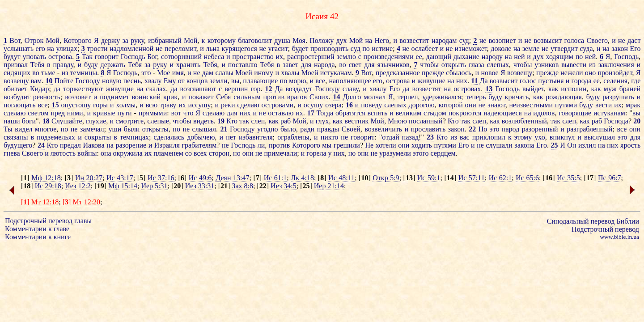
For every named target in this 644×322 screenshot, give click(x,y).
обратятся (350, 113)
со (189, 153)
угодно (267, 129)
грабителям (199, 145)
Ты (8, 129)
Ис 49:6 (200, 178)
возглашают (198, 89)
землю (346, 57)
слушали (499, 145)
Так (87, 57)
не (483, 40)
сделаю (248, 105)
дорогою (422, 105)
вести (604, 105)
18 (46, 121)
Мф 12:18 (46, 178)
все (320, 81)
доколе (501, 49)
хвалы (290, 73)
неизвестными (531, 105)
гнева (12, 153)
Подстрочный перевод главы (48, 221)
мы (327, 145)
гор (255, 89)
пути (125, 113)
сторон (219, 153)
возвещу (520, 73)
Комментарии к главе (37, 229)
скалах (156, 89)
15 (55, 105)
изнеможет (471, 49)
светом (38, 113)
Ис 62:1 (500, 178)
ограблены (293, 137)
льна (213, 49)
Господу (88, 81)
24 (41, 145)
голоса (574, 40)
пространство (253, 57)
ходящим (560, 57)
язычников (393, 65)
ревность (47, 97)
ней (519, 57)
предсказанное (398, 73)
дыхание (466, 57)
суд (464, 40)
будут (12, 57)
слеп (258, 121)
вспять (377, 113)
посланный (426, 121)
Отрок (34, 40)
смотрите (129, 121)
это (146, 73)
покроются (465, 113)
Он (572, 145)
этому (523, 137)
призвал (16, 65)
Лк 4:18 (302, 178)
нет (231, 137)
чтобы (429, 65)
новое (489, 73)
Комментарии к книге (38, 237)
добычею (201, 137)
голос (528, 81)
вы (235, 81)
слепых (498, 65)
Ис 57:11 (472, 178)
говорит (107, 57)
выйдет (533, 89)
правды (328, 129)
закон (620, 49)
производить (329, 49)
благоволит (255, 40)
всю (152, 105)
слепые (158, 121)
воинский (146, 97)
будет (300, 49)
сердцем (443, 153)
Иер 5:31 (154, 186)
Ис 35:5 (568, 178)
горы (100, 105)
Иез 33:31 (200, 186)
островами (278, 105)
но (65, 129)
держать (113, 65)
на (369, 40)
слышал (204, 129)
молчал (375, 97)
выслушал (600, 137)
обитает (15, 89)
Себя (223, 97)
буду (91, 65)
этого (421, 153)
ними (75, 113)
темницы (84, 73)
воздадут (299, 89)
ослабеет (425, 49)
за (125, 40)
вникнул (562, 137)
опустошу (76, 105)
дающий (439, 57)
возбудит (17, 97)
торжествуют (83, 89)
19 (221, 121)
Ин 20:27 (89, 178)
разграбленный (589, 129)
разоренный (540, 129)
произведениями (389, 57)
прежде (433, 73)
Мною (397, 121)
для (306, 65)
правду (63, 65)
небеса (214, 57)
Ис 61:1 (275, 178)
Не (370, 145)
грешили (347, 145)
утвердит (564, 49)
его (40, 49)
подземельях (56, 137)
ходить (422, 145)
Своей (351, 129)
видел (23, 129)
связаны (16, 137)
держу (110, 40)
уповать (34, 57)
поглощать (20, 105)
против (273, 97)
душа (282, 40)
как (553, 89)
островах (467, 89)
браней (630, 89)
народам (444, 40)
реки (228, 105)
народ (511, 129)
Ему (170, 81)
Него (382, 40)
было (288, 129)
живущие (431, 81)
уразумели (395, 153)
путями (566, 105)
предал (70, 145)
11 (474, 81)
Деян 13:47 (232, 178)
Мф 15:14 (123, 186)
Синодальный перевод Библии (593, 221)
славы (224, 73)
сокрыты (98, 137)
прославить (428, 129)
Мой (53, 40)
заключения (616, 65)
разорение (131, 145)
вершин (236, 89)
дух (341, 40)
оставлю (281, 113)
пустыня (551, 81)
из (592, 65)
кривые (104, 113)
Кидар (39, 89)
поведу (371, 105)
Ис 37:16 (161, 178)
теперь (476, 97)
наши (12, 121)
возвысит (548, 40)
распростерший (311, 57)
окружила (128, 153)
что (189, 113)
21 (224, 129)
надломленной (131, 49)
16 (349, 105)
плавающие (260, 81)
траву (168, 105)
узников (547, 65)
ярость (630, 145)
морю (297, 81)
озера (333, 105)
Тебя (37, 65)
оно (591, 73)
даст (634, 40)
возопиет (502, 40)
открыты (155, 129)
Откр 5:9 (386, 178)
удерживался (442, 97)
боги (29, 121)
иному (264, 73)
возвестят (427, 89)
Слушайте (67, 121)
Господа (616, 121)
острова (60, 57)
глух (322, 121)
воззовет (78, 97)
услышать (19, 49)
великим (409, 113)
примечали (280, 153)
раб (286, 121)
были (132, 129)
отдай (390, 137)
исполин (574, 89)
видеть (203, 121)
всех (200, 153)
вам (36, 81)
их (280, 57)
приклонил (489, 137)
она (106, 153)
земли (219, 81)
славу (351, 89)
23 (430, 137)
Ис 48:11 (341, 178)
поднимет (114, 97)
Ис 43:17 (120, 178)
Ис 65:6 (527, 178)
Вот (15, 40)
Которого (78, 40)
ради (307, 129)
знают (496, 105)
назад (410, 137)
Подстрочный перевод (605, 229)
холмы (126, 105)
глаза (476, 65)
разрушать (618, 97)
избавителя (256, 137)
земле (531, 49)
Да (484, 81)
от (181, 81)
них (462, 81)
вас (465, 137)
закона (524, 145)
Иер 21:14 (329, 186)
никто (329, 137)
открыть (454, 65)
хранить (189, 65)
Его (636, 49)
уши (115, 129)
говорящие (575, 113)
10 (49, 81)
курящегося (239, 49)
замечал (92, 129)
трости (97, 49)
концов (197, 81)
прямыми (153, 113)
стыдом (435, 113)
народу (492, 57)
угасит (278, 49)
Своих (319, 97)
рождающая (564, 97)
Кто (232, 121)
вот (176, 113)
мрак (633, 105)
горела (316, 153)
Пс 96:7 (610, 178)
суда (586, 49)
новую (112, 81)
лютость (63, 153)
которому (222, 40)
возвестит (414, 40)
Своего (597, 40)
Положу (322, 40)
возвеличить (383, 129)
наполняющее (350, 81)
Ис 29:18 (48, 186)
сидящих (17, 73)
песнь (132, 81)
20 (637, 121)
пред (58, 113)
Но (483, 129)
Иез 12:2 (78, 186)
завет (290, 65)
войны (87, 153)
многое (46, 129)
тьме (48, 73)
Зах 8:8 (242, 186)
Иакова (93, 145)
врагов (297, 97)
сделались (169, 137)
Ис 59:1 (429, 178)
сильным (247, 97)
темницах (134, 137)
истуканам (336, 73)
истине (382, 49)
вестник (356, 121)
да (57, 89)
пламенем (168, 153)
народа (324, 65)
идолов (544, 113)
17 (311, 113)
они (471, 105)
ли (261, 145)
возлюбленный (524, 121)
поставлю (243, 65)
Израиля (167, 145)
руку (137, 40)
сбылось (459, 73)
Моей (244, 73)
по (366, 49)
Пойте (64, 81)
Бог (152, 57)
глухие (96, 121)
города (582, 81)
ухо (540, 137)
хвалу (153, 81)
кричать (517, 97)
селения (615, 81)
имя (178, 73)
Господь (133, 57)
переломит (180, 49)
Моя (299, 40)
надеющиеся (503, 113)
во (342, 65)
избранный (165, 40)
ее (419, 57)
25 (555, 145)
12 (268, 89)
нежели (572, 73)
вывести (574, 65)
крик (170, 97)
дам (208, 73)
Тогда (325, 113)
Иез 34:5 (284, 186)
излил (587, 145)
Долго (352, 97)
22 (472, 129)
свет (355, 65)
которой (451, 105)
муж (610, 89)
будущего (18, 145)
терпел (408, 97)
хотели (386, 145)
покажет (201, 97)
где (636, 81)
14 (337, 97)
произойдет (615, 73)
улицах (67, 49)
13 (489, 89)
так (244, 121)
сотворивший (181, 57)
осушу (314, 105)
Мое (163, 73)
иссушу (200, 105)
